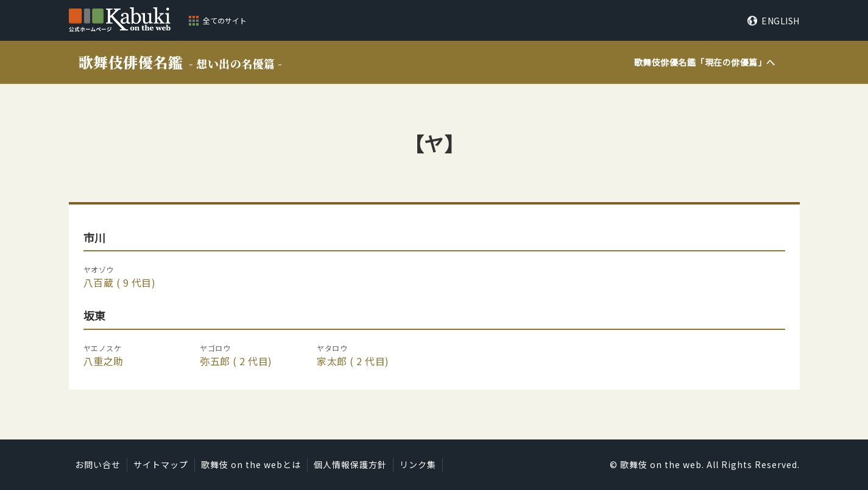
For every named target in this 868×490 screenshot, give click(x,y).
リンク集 (418, 464)
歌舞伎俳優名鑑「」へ (705, 62)
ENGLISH (781, 21)
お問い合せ (98, 464)
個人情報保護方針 (350, 464)
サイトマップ (161, 464)
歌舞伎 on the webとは (251, 464)
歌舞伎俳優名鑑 (181, 62)
